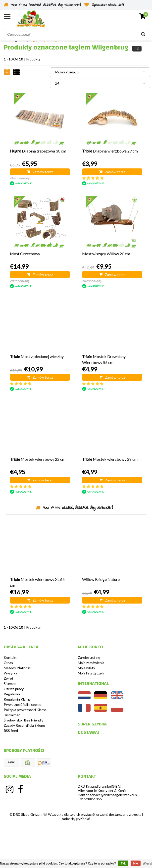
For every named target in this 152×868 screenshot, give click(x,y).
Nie (136, 864)
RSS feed (11, 731)
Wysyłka (10, 673)
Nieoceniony (20, 178)
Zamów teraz (40, 172)
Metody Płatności (18, 668)
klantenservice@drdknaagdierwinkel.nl (108, 795)
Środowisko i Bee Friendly (24, 720)
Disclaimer (12, 715)
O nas (8, 663)
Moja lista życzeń (91, 673)
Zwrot (9, 678)
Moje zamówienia (91, 663)
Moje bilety (86, 668)
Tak (123, 864)
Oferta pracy (14, 689)
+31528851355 (90, 799)
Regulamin (12, 694)
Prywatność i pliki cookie (23, 704)
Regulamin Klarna (17, 699)
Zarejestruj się (89, 657)
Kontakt (10, 657)
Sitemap (10, 684)
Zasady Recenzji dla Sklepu (24, 725)
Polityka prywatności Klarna (25, 710)
